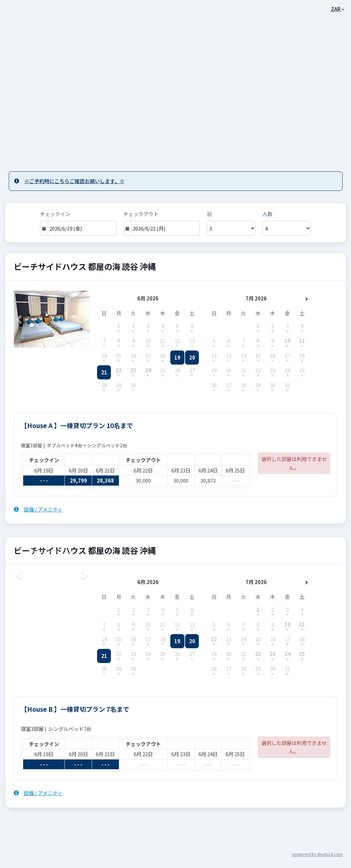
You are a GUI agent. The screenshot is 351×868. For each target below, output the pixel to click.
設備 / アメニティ (38, 509)
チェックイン (55, 214)
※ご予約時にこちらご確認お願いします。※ (69, 181)
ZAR (338, 9)
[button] (19, 319)
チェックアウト (141, 214)
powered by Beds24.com (317, 854)
